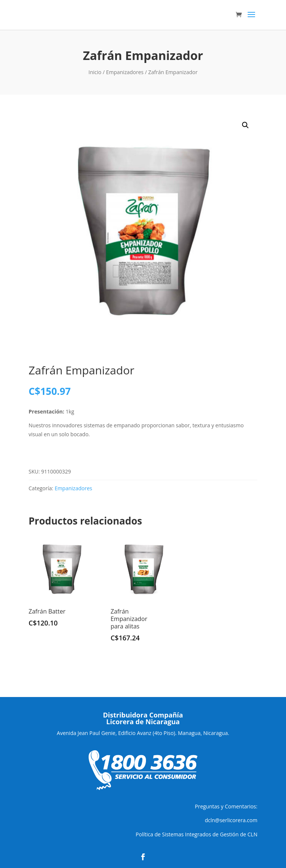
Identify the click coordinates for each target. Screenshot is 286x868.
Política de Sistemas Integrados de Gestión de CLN (196, 834)
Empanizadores (125, 72)
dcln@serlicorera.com (231, 820)
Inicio (95, 72)
